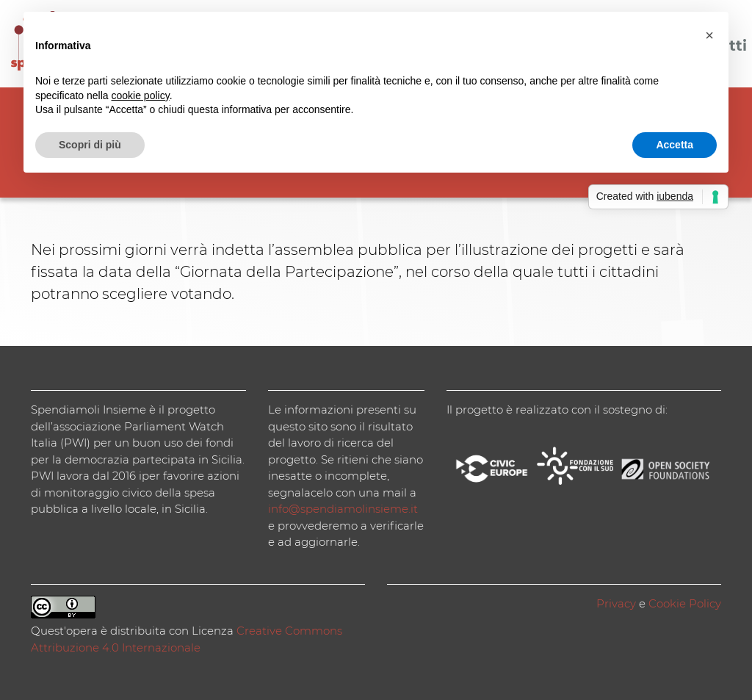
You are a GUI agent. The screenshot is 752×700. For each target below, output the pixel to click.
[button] (709, 35)
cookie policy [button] (141, 95)
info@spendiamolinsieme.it (343, 509)
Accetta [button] (675, 145)
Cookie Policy (685, 603)
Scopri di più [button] (90, 145)
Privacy (616, 603)
